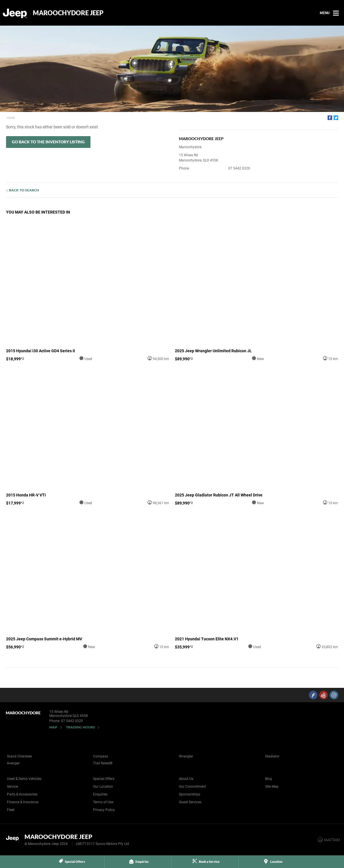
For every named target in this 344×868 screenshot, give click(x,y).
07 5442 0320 (239, 168)
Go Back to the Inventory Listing (48, 142)
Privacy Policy (104, 810)
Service (12, 787)
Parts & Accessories (22, 794)
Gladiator (272, 756)
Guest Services (190, 802)
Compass (101, 756)
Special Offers (104, 779)
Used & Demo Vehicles (24, 779)
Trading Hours (81, 727)
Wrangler (186, 756)
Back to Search (24, 190)
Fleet (11, 810)
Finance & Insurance (23, 802)
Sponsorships (190, 794)
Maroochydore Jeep (68, 13)
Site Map (272, 787)
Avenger (13, 763)
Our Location (103, 787)
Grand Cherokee (19, 756)
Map (53, 727)
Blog (269, 779)
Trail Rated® (103, 763)
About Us (186, 779)
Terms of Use (103, 802)
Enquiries (100, 794)
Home (11, 118)
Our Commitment (192, 787)
